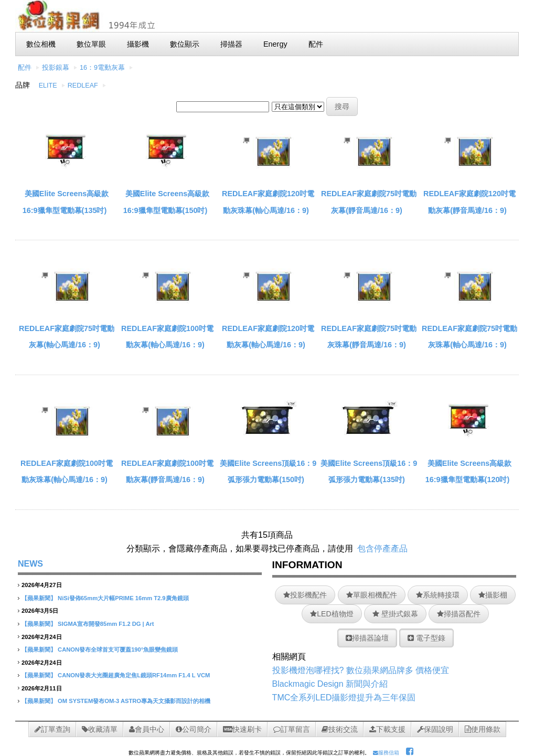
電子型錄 (426, 638)
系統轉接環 (438, 595)
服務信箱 (386, 753)
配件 (25, 68)
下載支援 (387, 729)
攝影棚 (493, 595)
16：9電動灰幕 (102, 68)
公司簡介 (194, 729)
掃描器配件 (459, 614)
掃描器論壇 (367, 638)
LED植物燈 (332, 614)
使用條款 (483, 729)
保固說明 (435, 729)
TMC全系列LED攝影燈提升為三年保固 (344, 698)
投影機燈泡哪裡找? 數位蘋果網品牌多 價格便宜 (361, 670)
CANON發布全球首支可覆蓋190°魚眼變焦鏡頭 (118, 649)
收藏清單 (100, 729)
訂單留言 (292, 729)
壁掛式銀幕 (395, 614)
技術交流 (340, 729)
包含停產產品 (382, 549)
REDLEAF (83, 86)
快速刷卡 (242, 729)
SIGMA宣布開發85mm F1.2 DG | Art (106, 624)
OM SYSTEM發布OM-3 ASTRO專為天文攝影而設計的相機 (134, 701)
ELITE (48, 86)
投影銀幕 (56, 68)
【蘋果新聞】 (39, 598)
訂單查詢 (52, 729)
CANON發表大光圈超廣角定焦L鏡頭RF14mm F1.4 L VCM (134, 675)
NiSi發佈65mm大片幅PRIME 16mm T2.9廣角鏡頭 (123, 598)
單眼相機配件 (372, 595)
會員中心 (147, 729)
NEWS (30, 564)
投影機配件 (305, 595)
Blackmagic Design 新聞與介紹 (330, 684)
